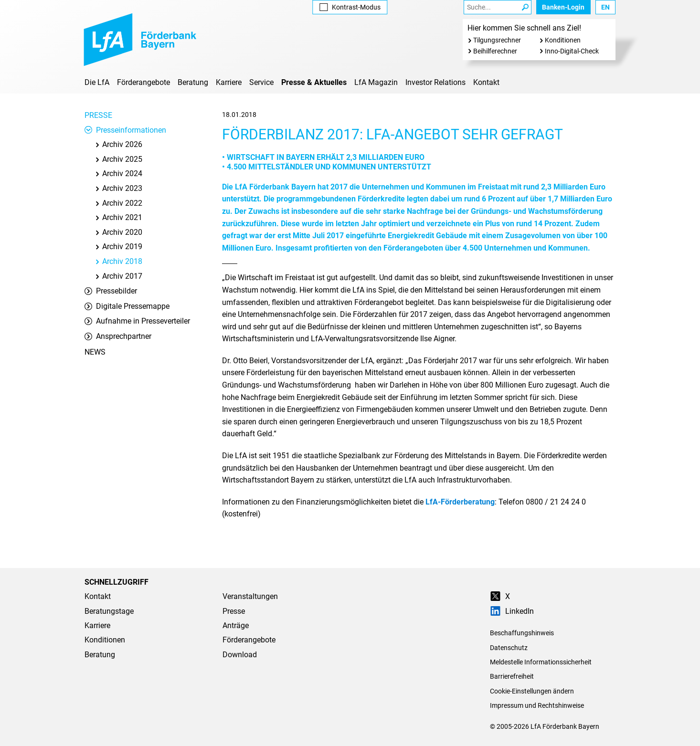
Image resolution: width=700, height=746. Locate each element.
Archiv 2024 (118, 173)
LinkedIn (512, 611)
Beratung (193, 82)
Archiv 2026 (118, 144)
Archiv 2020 (118, 232)
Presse (98, 115)
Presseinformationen (125, 130)
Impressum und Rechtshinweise (537, 705)
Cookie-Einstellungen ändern (532, 691)
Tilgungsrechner (497, 40)
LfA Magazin (376, 82)
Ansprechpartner (118, 336)
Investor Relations (435, 82)
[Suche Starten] (525, 7)
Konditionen (563, 40)
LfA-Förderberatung (460, 502)
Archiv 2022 (118, 203)
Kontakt (486, 82)
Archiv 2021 (118, 217)
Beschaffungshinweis (522, 633)
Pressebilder (111, 291)
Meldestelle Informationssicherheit (541, 662)
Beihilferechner (495, 51)
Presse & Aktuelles (314, 82)
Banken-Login (563, 7)
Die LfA (97, 82)
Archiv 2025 (118, 159)
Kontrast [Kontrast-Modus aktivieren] (350, 7)
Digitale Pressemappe (127, 306)
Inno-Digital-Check (572, 51)
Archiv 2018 (118, 261)
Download (240, 655)
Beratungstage (109, 611)
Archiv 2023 (118, 188)
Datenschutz (509, 648)
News (95, 352)
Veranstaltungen (250, 596)
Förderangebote (143, 82)
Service (261, 82)
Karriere (229, 82)
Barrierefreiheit (512, 676)
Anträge (236, 625)
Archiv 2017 (118, 276)
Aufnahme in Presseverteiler (137, 321)
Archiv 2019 (118, 247)
